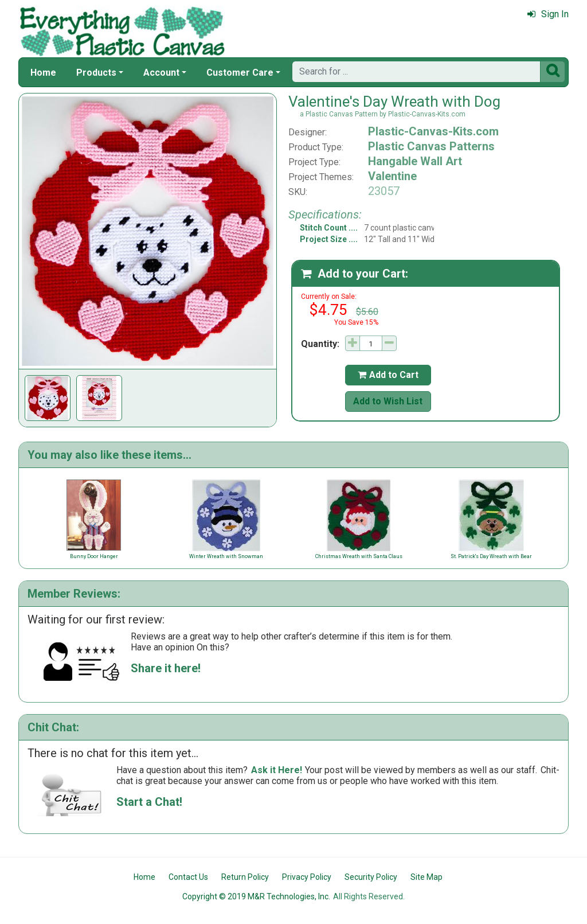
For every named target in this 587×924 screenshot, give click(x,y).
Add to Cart (388, 375)
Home (43, 73)
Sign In (548, 14)
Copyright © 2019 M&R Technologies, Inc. (256, 896)
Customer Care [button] (240, 73)
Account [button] (161, 73)
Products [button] (96, 73)
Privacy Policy (307, 877)
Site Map (426, 877)
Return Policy (245, 877)
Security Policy (371, 877)
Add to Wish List (388, 401)
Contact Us (188, 877)
